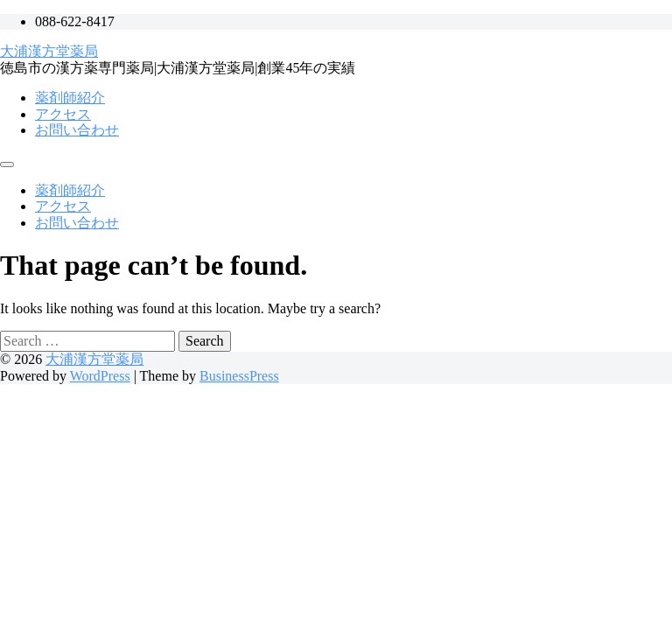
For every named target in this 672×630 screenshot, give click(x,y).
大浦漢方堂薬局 (49, 51)
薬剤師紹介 (70, 98)
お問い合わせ (77, 130)
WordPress (100, 376)
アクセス (63, 114)
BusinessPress (239, 376)
